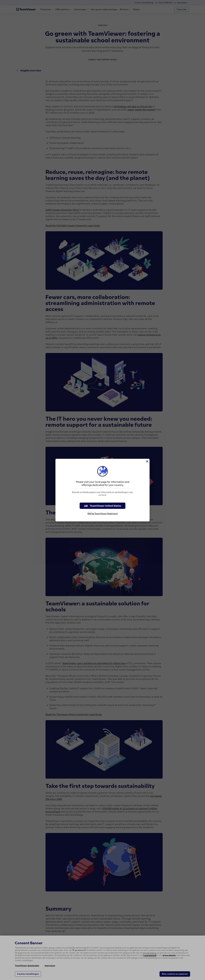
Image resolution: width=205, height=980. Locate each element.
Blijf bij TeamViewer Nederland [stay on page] (103, 514)
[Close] (147, 461)
